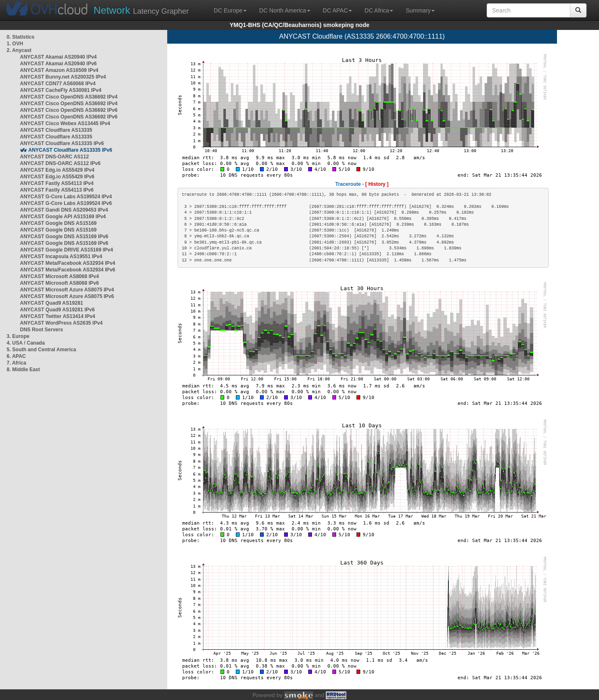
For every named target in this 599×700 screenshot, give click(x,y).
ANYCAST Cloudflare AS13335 (56, 130)
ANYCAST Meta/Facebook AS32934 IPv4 (68, 263)
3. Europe (18, 336)
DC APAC (337, 10)
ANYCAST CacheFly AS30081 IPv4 (61, 90)
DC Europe (230, 10)
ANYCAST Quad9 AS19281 (52, 303)
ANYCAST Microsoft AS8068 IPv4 (59, 276)
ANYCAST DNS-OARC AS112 (54, 157)
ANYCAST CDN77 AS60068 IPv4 (58, 84)
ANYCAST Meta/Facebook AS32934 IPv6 (68, 270)
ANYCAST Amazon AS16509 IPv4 (59, 70)
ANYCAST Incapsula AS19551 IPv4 (61, 256)
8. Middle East (23, 370)
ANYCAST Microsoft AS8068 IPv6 (59, 283)
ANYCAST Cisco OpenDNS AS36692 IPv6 (69, 110)
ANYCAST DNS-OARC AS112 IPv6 (60, 163)
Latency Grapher (141, 10)
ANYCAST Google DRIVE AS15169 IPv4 (67, 250)
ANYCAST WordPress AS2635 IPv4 (61, 323)
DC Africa (379, 10)
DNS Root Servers (41, 330)
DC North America (285, 10)
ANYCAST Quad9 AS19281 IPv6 (57, 310)
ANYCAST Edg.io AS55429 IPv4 (57, 170)
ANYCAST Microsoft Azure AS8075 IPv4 (67, 290)
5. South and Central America (41, 350)
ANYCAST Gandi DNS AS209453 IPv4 (64, 210)
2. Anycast (19, 50)
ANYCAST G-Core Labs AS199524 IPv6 (66, 203)
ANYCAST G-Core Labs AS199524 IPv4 (66, 197)
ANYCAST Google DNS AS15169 (58, 223)
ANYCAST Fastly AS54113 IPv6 (57, 190)
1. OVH (15, 44)
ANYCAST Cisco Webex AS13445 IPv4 (65, 123)
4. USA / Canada (26, 343)
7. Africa (16, 363)
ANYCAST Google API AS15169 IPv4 (63, 217)
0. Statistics (21, 37)
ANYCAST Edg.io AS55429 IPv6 (57, 177)
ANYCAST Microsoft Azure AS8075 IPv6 (67, 296)
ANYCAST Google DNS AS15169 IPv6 (64, 237)
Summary (420, 10)
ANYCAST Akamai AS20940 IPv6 (58, 64)
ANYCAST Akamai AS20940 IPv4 (58, 57)
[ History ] (377, 184)
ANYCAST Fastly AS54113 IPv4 (57, 183)
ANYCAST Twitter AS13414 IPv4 (58, 316)
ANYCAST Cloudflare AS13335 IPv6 (62, 143)
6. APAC (16, 356)
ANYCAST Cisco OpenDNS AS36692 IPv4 (69, 97)
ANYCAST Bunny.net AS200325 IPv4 (63, 77)
